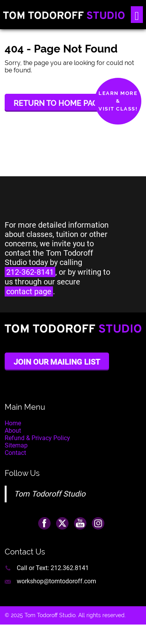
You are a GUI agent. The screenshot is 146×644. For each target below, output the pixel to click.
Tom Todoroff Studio (50, 494)
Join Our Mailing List (57, 362)
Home (13, 423)
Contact (15, 453)
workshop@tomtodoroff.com (56, 581)
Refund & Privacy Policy (37, 438)
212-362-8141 (30, 272)
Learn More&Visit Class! (118, 101)
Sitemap (16, 445)
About (13, 431)
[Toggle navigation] (137, 15)
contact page (29, 291)
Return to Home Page (58, 103)
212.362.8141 (70, 568)
